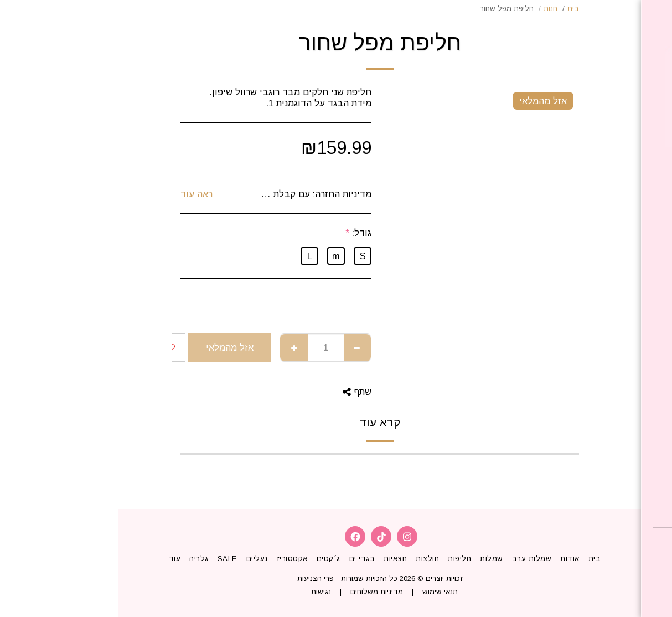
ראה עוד (78, 194)
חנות (432, 9)
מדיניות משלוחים (258, 592)
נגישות (203, 592)
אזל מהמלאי (111, 347)
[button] (598, 544)
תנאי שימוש (322, 592)
